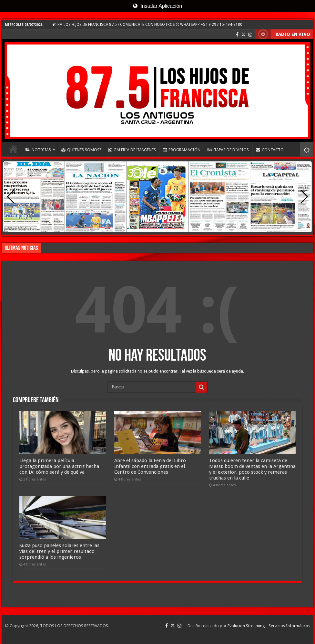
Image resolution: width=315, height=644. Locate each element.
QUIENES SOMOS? (81, 150)
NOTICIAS (38, 150)
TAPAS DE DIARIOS (228, 150)
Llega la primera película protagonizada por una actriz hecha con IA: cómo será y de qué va (59, 466)
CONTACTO (270, 150)
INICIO (13, 149)
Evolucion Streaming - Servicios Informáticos (269, 626)
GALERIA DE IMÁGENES (132, 150)
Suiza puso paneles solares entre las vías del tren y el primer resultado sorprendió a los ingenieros (59, 551)
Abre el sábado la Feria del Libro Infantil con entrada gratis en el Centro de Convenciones (150, 466)
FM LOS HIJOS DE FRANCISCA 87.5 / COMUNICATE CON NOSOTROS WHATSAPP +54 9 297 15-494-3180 (147, 25)
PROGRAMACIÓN (182, 150)
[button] (304, 197)
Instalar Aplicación (157, 6)
